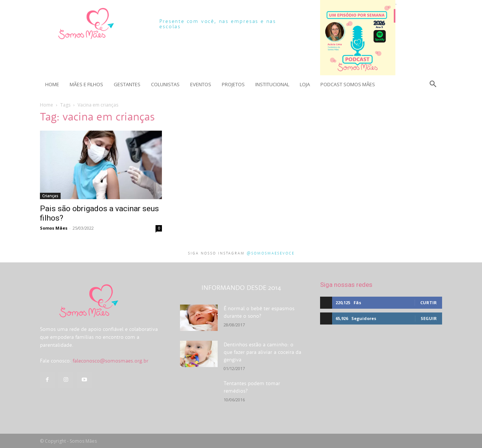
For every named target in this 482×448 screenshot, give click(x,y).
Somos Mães (54, 228)
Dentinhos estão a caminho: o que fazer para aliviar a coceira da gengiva (262, 352)
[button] (433, 84)
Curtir (429, 302)
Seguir (429, 318)
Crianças (50, 196)
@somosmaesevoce (271, 253)
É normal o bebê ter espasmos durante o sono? (259, 312)
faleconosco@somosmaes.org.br (111, 361)
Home (47, 105)
